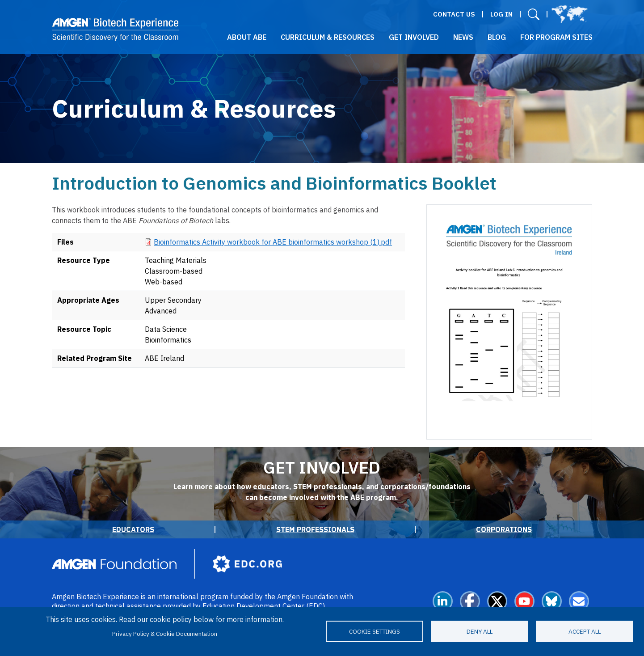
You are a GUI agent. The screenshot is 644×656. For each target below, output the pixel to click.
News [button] (463, 37)
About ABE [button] (247, 37)
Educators (133, 529)
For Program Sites (556, 37)
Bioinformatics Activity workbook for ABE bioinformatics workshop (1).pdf (273, 242)
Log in (501, 14)
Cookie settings (375, 631)
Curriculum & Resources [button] (328, 37)
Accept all (585, 631)
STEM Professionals (315, 529)
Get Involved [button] (414, 37)
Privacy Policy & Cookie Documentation (165, 634)
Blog (497, 37)
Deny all (480, 631)
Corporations (504, 529)
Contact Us (454, 14)
